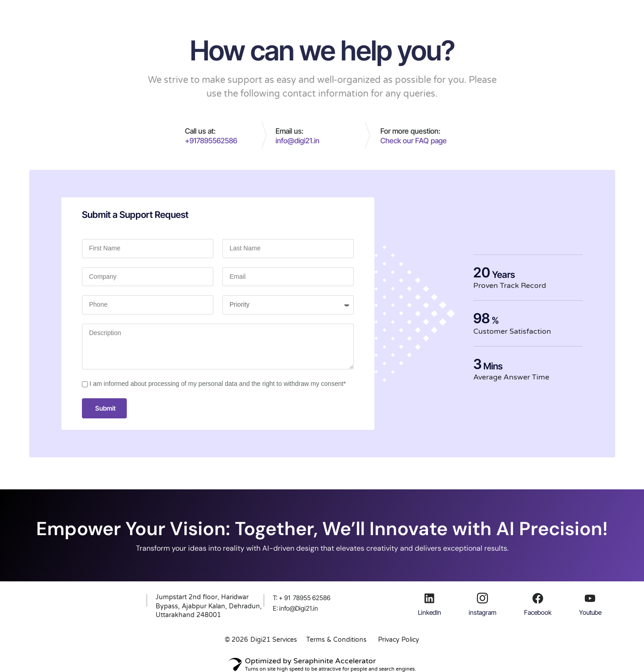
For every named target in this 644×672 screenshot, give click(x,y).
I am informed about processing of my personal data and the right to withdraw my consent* (218, 384)
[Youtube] (590, 598)
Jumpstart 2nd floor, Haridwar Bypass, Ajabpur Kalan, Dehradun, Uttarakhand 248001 (209, 606)
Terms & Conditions (336, 640)
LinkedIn (430, 612)
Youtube (590, 612)
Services (261, 16)
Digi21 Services (274, 640)
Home (223, 16)
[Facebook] (538, 598)
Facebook (538, 612)
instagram (483, 612)
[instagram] (482, 598)
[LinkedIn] (429, 598)
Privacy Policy (399, 640)
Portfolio (348, 16)
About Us (305, 16)
